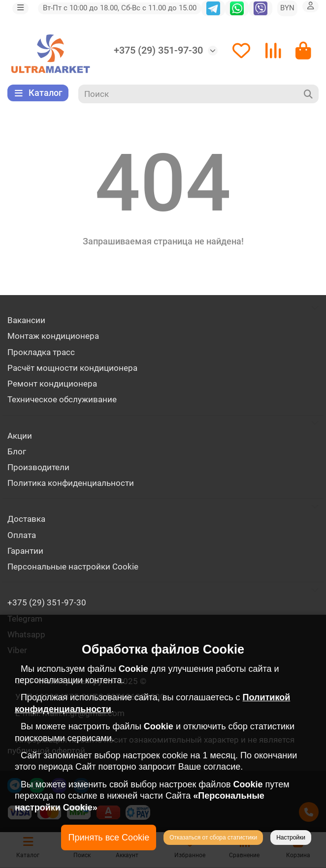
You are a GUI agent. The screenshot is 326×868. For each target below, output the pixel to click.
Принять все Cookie (109, 838)
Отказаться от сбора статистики (213, 838)
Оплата (22, 535)
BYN (287, 8)
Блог (17, 451)
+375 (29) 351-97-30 (158, 50)
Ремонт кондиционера (52, 384)
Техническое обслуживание (62, 399)
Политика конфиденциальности (71, 483)
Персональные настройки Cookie (73, 567)
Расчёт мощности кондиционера (72, 368)
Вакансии (26, 320)
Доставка (26, 519)
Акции (20, 436)
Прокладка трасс (41, 352)
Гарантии (25, 551)
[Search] (199, 94)
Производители (38, 467)
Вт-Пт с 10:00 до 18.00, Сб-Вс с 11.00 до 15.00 (120, 8)
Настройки (291, 838)
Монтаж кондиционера (53, 336)
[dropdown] (20, 8)
